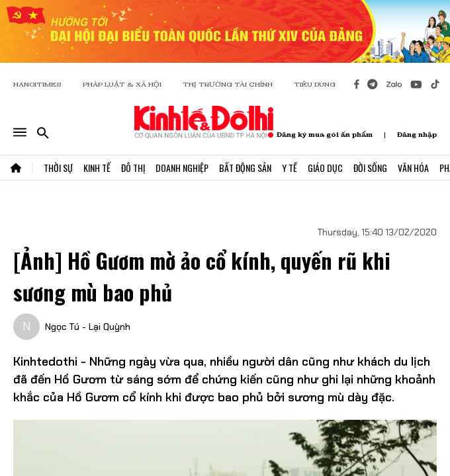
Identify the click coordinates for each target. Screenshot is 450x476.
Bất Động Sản (245, 168)
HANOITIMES (37, 84)
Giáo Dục (325, 168)
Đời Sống (370, 168)
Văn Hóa (413, 168)
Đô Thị (133, 168)
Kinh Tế (97, 168)
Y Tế (290, 168)
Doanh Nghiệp (182, 168)
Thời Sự (58, 168)
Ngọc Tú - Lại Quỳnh (88, 327)
